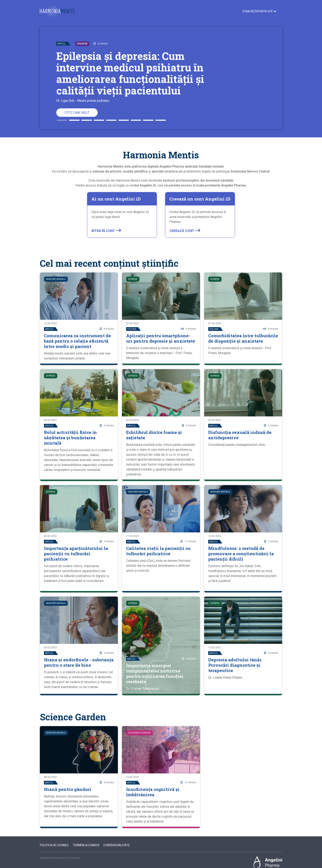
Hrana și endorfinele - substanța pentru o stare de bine (79, 662)
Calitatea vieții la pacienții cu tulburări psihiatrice (158, 551)
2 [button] (74, 119)
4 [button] (99, 119)
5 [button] (111, 119)
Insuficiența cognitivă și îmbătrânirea (153, 792)
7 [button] (136, 119)
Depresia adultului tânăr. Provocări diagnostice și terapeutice (235, 665)
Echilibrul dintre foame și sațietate (154, 435)
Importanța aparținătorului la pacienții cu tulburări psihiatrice (76, 554)
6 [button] (124, 119)
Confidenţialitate (117, 845)
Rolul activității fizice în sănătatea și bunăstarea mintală (70, 438)
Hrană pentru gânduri (68, 789)
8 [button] (148, 119)
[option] (161, 78)
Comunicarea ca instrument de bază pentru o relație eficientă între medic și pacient (77, 341)
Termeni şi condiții (86, 845)
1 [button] (62, 119)
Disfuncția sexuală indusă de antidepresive (240, 435)
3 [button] (87, 119)
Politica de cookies (54, 845)
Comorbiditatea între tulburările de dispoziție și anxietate (243, 338)
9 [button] (161, 119)
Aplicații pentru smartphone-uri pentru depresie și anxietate (161, 338)
